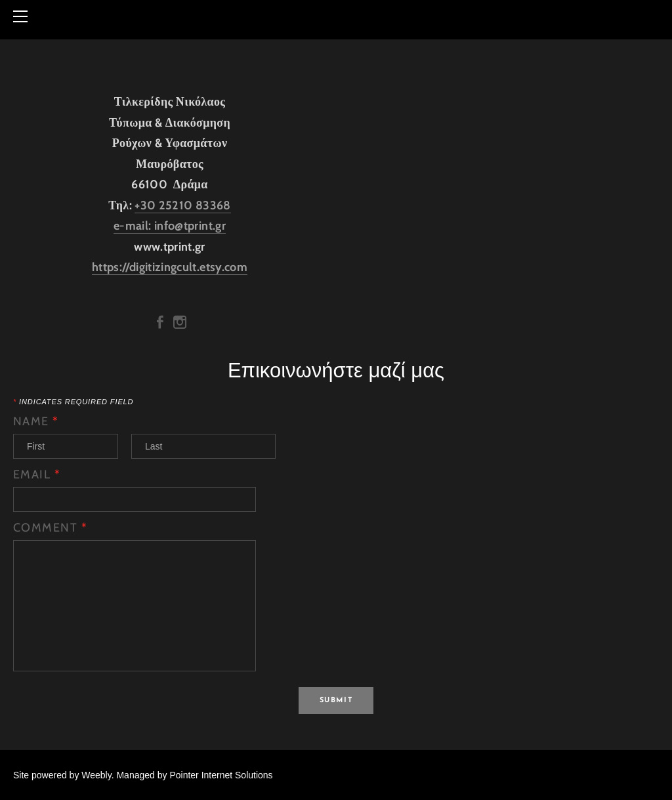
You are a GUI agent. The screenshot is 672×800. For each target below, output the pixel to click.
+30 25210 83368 (182, 205)
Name (36, 421)
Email (37, 474)
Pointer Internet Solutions (221, 775)
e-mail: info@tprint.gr (170, 226)
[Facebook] (160, 322)
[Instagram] (180, 322)
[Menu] (23, 16)
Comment (50, 528)
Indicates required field (73, 402)
